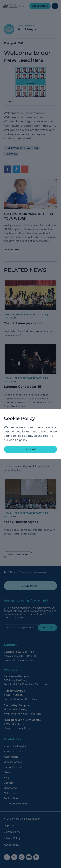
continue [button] (31, 449)
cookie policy (18, 440)
